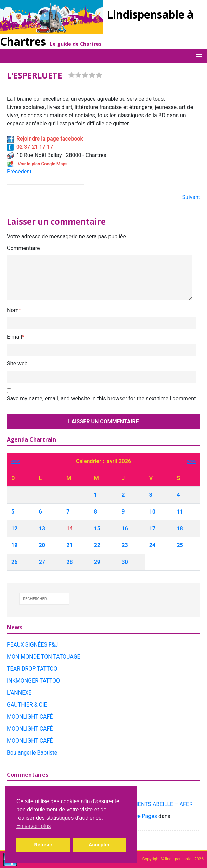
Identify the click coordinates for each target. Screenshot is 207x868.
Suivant (191, 197)
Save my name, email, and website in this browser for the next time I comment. (102, 399)
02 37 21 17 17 (30, 147)
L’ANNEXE (19, 693)
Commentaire (23, 248)
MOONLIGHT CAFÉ (30, 717)
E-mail (14, 337)
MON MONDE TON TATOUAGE (44, 657)
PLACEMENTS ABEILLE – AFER (154, 804)
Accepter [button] (99, 845)
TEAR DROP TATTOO (32, 669)
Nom (13, 310)
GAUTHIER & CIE (27, 705)
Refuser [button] (43, 845)
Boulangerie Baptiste (32, 753)
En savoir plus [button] (34, 826)
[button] (198, 56)
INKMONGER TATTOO (33, 681)
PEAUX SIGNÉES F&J (32, 645)
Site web (17, 364)
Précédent (19, 172)
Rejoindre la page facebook (45, 139)
